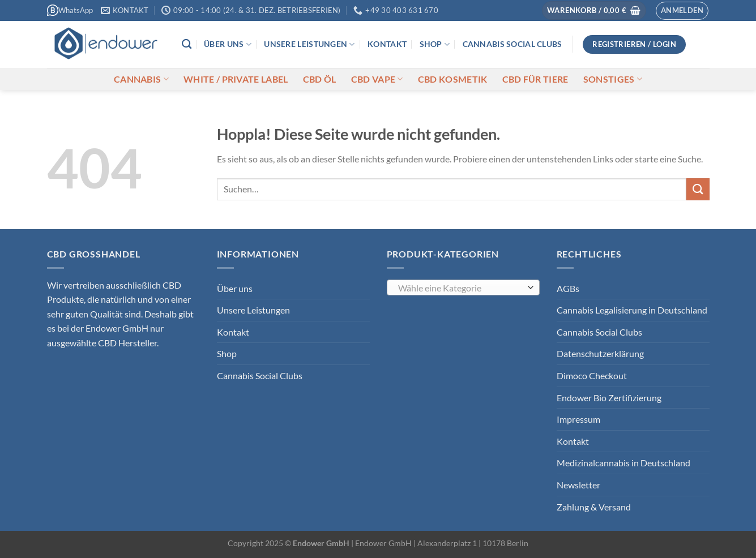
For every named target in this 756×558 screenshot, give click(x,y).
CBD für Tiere (535, 79)
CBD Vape (377, 79)
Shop (435, 44)
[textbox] (460, 288)
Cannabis (141, 79)
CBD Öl (320, 79)
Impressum (578, 419)
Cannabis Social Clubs (512, 44)
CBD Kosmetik (453, 79)
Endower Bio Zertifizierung (609, 398)
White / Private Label (236, 79)
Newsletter (578, 485)
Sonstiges (613, 79)
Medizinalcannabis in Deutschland (623, 463)
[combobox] (463, 287)
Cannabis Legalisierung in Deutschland (632, 310)
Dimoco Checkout (592, 375)
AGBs (568, 288)
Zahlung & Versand (594, 507)
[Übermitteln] (698, 189)
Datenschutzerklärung (600, 353)
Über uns (228, 44)
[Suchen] (187, 44)
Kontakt (387, 44)
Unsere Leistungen (309, 44)
